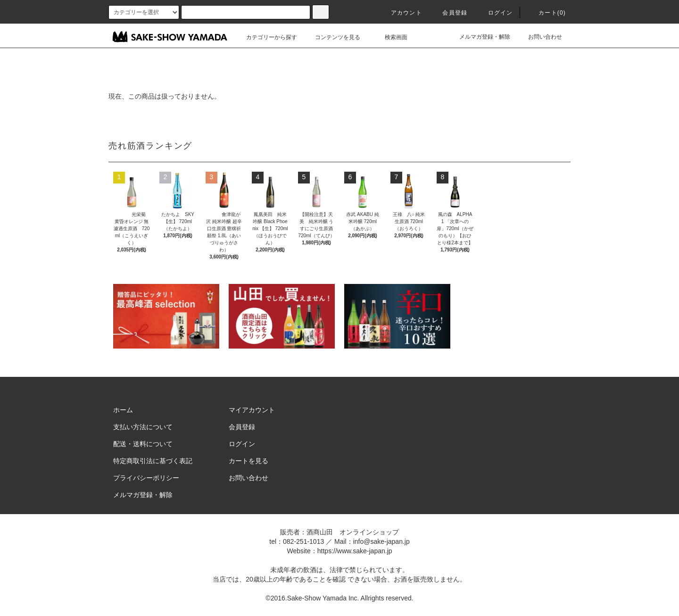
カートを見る (248, 461)
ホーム (123, 410)
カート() (547, 13)
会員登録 (449, 13)
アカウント (401, 13)
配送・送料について (143, 444)
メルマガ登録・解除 (479, 37)
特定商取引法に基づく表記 (153, 461)
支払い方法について (143, 427)
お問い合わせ (539, 37)
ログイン (495, 13)
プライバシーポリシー (146, 478)
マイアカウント (252, 410)
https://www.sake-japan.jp (355, 551)
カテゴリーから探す (266, 37)
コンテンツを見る (332, 37)
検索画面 (390, 37)
